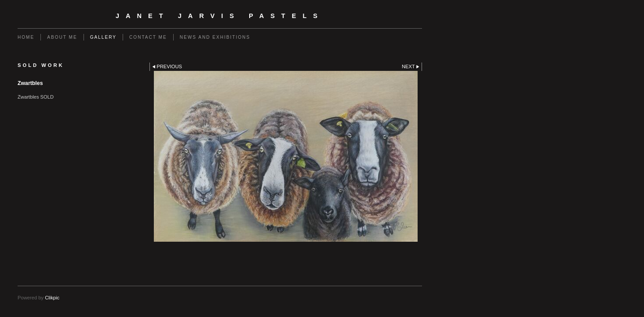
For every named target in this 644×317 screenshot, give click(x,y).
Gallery (103, 37)
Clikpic (52, 298)
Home (26, 37)
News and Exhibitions (215, 37)
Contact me (148, 37)
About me (62, 37)
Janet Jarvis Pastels (220, 16)
